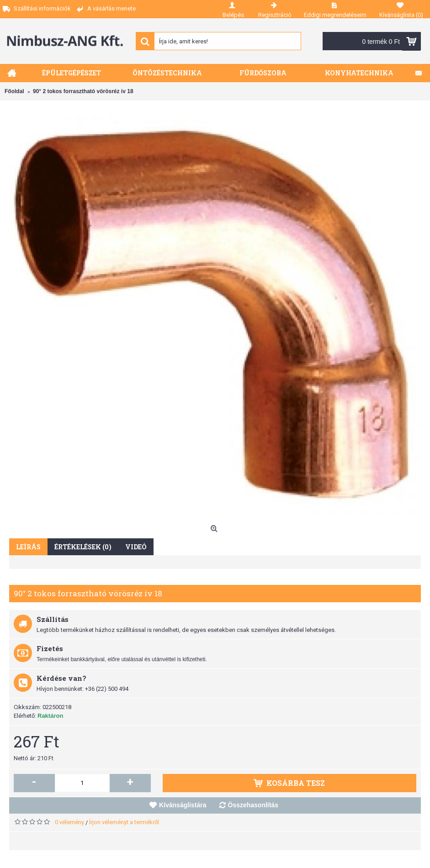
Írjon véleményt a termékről (124, 822)
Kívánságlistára (183, 805)
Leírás (28, 547)
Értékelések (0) (83, 547)
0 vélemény (69, 822)
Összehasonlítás (253, 805)
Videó (136, 547)
